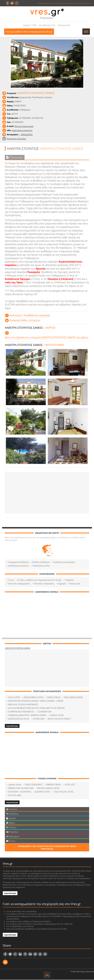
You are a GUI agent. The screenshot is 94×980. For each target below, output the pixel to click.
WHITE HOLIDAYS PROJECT (60, 719)
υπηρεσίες (68, 3)
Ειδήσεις (11, 827)
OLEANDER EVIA (45, 712)
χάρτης (88, 3)
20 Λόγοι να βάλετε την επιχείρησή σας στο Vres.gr (39, 580)
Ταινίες (11, 841)
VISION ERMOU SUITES (34, 697)
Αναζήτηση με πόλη (41, 566)
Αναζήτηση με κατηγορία (64, 562)
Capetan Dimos (15, 785)
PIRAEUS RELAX (54, 697)
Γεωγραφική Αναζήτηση (18, 562)
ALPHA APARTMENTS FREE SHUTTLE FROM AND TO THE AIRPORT (36, 708)
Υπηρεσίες (69, 580)
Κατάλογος (13, 814)
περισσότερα (12, 726)
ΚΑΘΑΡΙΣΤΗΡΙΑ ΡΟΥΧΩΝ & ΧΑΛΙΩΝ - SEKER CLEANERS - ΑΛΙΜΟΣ (36, 701)
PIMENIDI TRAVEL (54, 785)
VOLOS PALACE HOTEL (64, 792)
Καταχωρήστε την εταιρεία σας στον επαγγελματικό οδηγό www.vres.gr (47, 848)
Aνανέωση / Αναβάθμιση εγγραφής (30, 315)
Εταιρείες (12, 809)
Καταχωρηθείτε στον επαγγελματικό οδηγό (30, 32)
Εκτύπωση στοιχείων (16, 139)
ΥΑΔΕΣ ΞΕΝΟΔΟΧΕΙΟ (34, 785)
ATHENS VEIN (38, 719)
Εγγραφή (62, 584)
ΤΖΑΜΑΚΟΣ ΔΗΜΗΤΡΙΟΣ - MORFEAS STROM (27, 715)
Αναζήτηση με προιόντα (18, 566)
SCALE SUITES (14, 697)
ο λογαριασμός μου (45, 3)
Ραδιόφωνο (13, 837)
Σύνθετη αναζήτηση (41, 562)
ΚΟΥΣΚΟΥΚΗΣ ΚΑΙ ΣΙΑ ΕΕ (19, 719)
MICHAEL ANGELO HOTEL (48, 788)
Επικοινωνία (75, 584)
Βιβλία (11, 823)
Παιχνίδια (12, 832)
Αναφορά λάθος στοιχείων (25, 320)
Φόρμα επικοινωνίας (24, 126)
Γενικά (11, 580)
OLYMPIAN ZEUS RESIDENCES (21, 712)
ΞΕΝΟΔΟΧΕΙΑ (27, 135)
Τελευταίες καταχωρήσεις (19, 584)
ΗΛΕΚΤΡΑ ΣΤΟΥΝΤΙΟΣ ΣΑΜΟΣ (18, 648)
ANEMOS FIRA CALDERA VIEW (21, 788)
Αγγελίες (11, 818)
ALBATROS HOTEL (43, 792)
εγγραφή (58, 3)
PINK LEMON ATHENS (74, 697)
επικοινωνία (79, 3)
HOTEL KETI (70, 785)
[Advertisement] (47, 493)
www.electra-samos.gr (22, 131)
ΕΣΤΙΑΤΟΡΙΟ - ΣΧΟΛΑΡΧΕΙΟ (20, 792)
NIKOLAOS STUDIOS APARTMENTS (23, 705)
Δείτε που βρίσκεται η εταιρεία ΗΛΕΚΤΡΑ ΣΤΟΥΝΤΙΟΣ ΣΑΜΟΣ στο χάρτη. (47, 338)
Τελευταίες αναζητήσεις (44, 584)
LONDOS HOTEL (57, 715)
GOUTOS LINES (15, 795)
